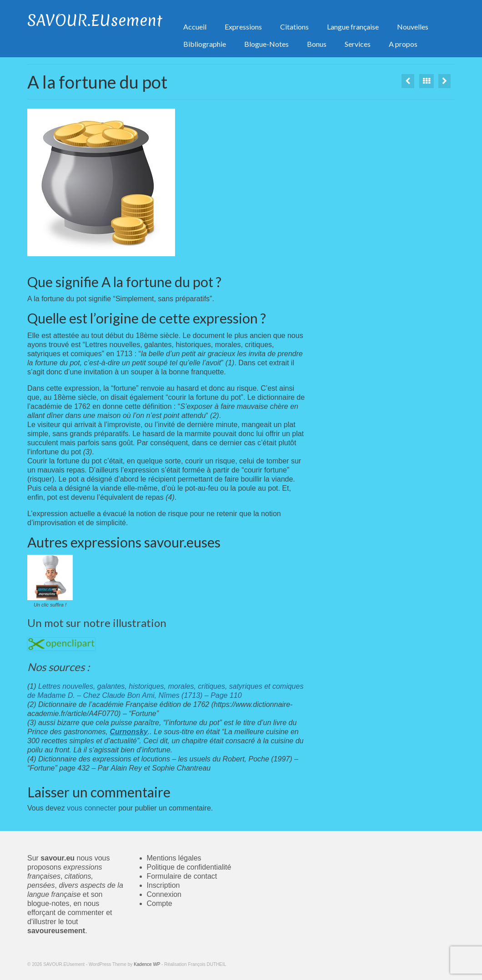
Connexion (164, 894)
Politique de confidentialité (189, 867)
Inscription (163, 885)
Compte (160, 903)
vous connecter (92, 808)
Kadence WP (147, 964)
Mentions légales (174, 858)
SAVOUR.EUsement (95, 20)
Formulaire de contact (182, 876)
